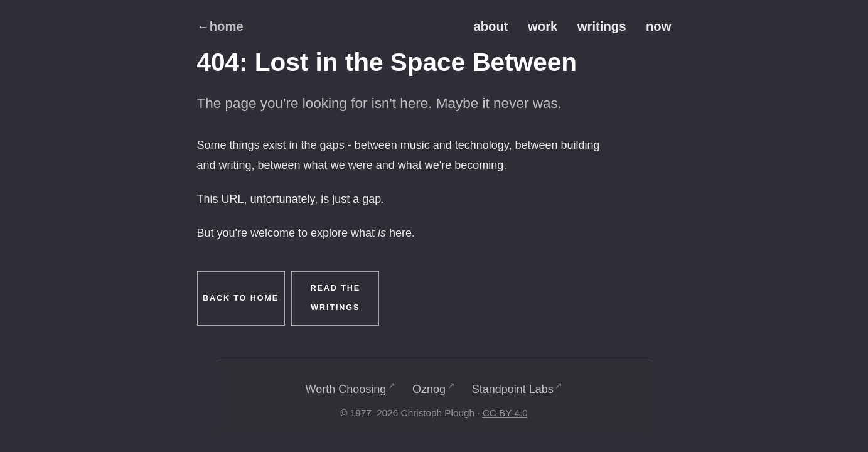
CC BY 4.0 (505, 413)
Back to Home (241, 298)
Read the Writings (336, 298)
